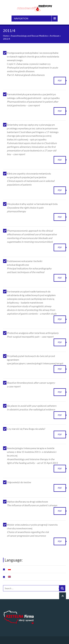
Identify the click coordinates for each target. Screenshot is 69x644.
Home (6, 36)
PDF (60, 81)
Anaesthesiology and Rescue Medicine (29, 36)
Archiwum (54, 36)
